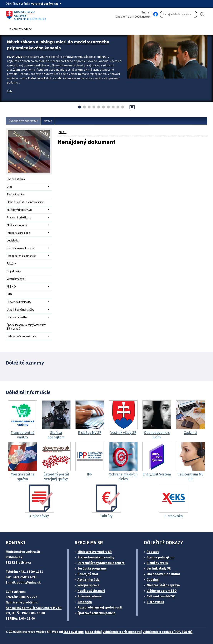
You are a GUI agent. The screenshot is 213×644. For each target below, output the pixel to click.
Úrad (10, 187)
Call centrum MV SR (161, 596)
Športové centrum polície (96, 613)
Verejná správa (88, 585)
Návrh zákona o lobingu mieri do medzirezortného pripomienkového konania (58, 45)
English (146, 12)
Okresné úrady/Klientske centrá (101, 563)
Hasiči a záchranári (91, 591)
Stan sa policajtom (161, 557)
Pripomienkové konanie (21, 248)
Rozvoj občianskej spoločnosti (100, 607)
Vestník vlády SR (17, 279)
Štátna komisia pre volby (96, 557)
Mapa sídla (93, 632)
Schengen (85, 602)
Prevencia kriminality (19, 302)
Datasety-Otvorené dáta (22, 336)
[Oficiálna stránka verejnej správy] (47, 3)
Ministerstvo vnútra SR (95, 552)
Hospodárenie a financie (21, 256)
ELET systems (74, 632)
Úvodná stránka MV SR (23, 121)
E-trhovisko (155, 602)
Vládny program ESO (162, 591)
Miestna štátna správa (163, 585)
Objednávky (14, 271)
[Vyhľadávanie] (178, 14)
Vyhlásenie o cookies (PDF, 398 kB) (168, 632)
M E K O (11, 286)
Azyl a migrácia (89, 580)
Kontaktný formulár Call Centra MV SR (34, 608)
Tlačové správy (16, 194)
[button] (20, 28)
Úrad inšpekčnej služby (20, 310)
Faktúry (11, 263)
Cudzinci (153, 580)
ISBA (10, 294)
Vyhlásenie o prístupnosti (122, 632)
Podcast (153, 552)
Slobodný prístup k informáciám (25, 202)
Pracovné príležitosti (19, 217)
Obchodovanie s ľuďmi (163, 574)
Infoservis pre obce (18, 233)
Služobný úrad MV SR (19, 210)
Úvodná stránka (16, 179)
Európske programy (92, 568)
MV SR (48, 121)
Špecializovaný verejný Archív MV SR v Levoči (26, 327)
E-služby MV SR (157, 563)
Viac (10, 90)
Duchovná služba (17, 317)
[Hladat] (202, 14)
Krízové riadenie (89, 596)
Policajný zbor (88, 574)
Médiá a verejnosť (17, 225)
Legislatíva (13, 240)
